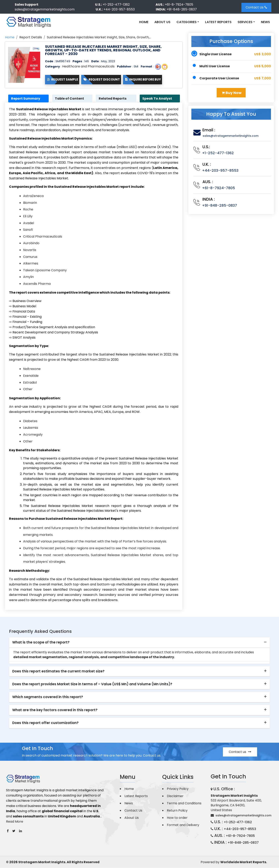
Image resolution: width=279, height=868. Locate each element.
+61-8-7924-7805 (179, 5)
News (265, 22)
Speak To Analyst (158, 99)
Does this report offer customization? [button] (45, 723)
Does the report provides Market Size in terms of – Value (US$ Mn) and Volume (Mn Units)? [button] (92, 684)
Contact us (240, 752)
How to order (177, 818)
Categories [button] (187, 22)
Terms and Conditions (184, 803)
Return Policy (177, 811)
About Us (162, 22)
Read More (15, 822)
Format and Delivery (183, 825)
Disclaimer (175, 796)
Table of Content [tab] (70, 99)
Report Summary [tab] (26, 99)
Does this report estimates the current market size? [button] (58, 671)
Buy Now (232, 93)
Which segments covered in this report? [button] (48, 697)
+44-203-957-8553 (119, 9)
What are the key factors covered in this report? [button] (55, 710)
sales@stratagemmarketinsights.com (45, 9)
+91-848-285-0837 (182, 9)
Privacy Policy (178, 789)
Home (144, 22)
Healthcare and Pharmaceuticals (88, 66)
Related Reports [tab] (113, 99)
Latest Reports (218, 22)
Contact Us (256, 7)
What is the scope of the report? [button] (41, 642)
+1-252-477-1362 (116, 5)
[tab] (139, 643)
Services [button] (245, 22)
